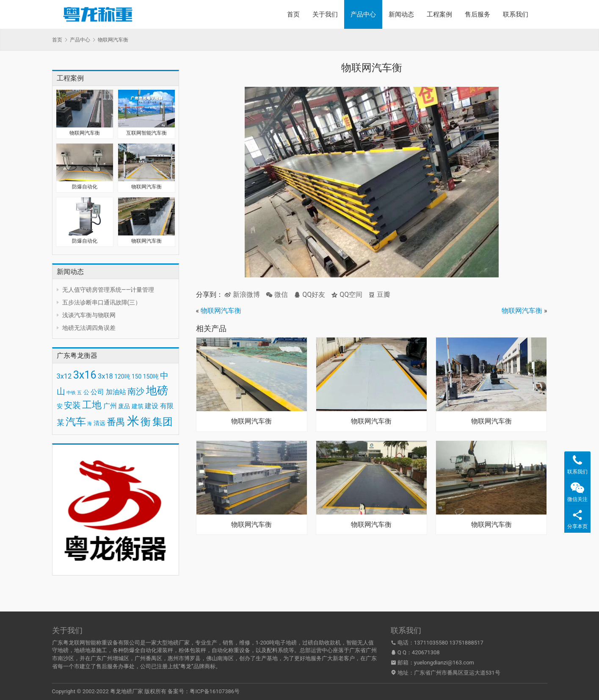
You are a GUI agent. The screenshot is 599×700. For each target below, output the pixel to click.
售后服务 (478, 14)
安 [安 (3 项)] (60, 406)
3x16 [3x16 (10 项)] (85, 375)
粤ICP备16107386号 (215, 691)
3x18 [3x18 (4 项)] (105, 376)
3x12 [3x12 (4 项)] (64, 376)
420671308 (426, 652)
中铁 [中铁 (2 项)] (71, 393)
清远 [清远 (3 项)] (99, 423)
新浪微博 (242, 295)
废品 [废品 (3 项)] (124, 406)
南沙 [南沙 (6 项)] (136, 391)
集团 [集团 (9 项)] (163, 422)
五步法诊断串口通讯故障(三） (102, 302)
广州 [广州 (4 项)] (110, 406)
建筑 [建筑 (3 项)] (138, 406)
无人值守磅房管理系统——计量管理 (108, 290)
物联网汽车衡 (85, 133)
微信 (277, 295)
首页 (293, 14)
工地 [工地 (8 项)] (92, 405)
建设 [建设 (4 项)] (152, 406)
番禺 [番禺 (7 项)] (116, 422)
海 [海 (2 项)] (90, 424)
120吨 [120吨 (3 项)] (122, 376)
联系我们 (516, 14)
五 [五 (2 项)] (79, 393)
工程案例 (439, 14)
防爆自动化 (85, 187)
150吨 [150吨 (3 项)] (151, 376)
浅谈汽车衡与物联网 (89, 315)
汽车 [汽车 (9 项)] (76, 422)
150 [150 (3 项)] (137, 376)
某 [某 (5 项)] (61, 423)
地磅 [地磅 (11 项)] (157, 390)
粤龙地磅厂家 (127, 691)
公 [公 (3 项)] (86, 392)
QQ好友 (309, 295)
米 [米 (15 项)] (133, 421)
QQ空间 (347, 295)
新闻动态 (401, 14)
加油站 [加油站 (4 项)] (116, 392)
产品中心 (363, 14)
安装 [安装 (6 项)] (72, 405)
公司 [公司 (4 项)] (97, 392)
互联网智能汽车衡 (146, 133)
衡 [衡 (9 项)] (146, 422)
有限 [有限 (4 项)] (167, 406)
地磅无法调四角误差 (89, 328)
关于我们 (325, 14)
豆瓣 (379, 295)
